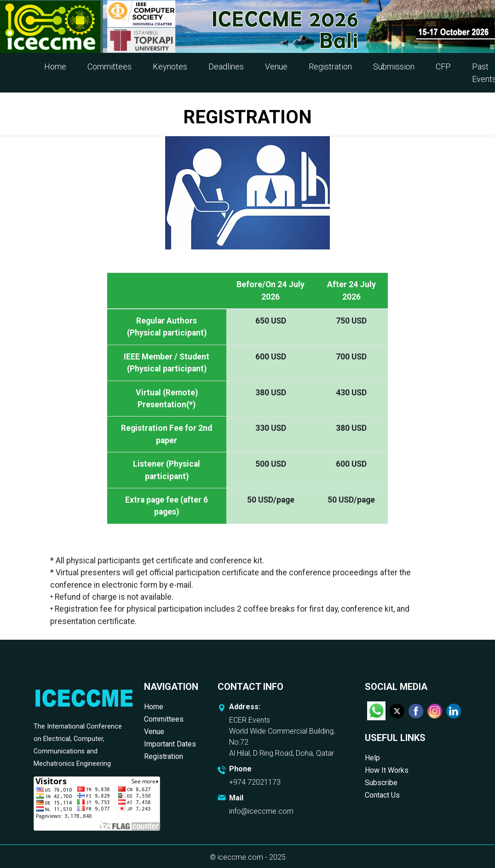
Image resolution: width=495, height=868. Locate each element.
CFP (443, 67)
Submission (394, 67)
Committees (109, 67)
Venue (276, 67)
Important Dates (170, 744)
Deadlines (226, 67)
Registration (330, 67)
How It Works (387, 770)
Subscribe (381, 783)
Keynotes (170, 67)
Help (372, 758)
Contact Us (382, 795)
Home (55, 67)
